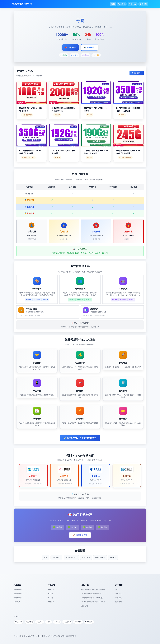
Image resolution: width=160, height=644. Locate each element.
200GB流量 (96, 622)
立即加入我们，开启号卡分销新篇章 (80, 438)
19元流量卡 (19, 622)
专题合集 (143, 4)
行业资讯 (122, 4)
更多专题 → (86, 606)
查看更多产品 (137, 73)
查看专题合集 (80, 535)
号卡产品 (133, 4)
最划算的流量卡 (71, 557)
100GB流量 (84, 622)
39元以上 (51, 602)
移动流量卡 (18, 598)
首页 (113, 4)
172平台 (113, 557)
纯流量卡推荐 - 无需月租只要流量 (93, 590)
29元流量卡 (72, 622)
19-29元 (50, 594)
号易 (46, 557)
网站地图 (118, 602)
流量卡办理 (86, 557)
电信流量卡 (18, 594)
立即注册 (70, 48)
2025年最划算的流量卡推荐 (91, 594)
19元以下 (51, 590)
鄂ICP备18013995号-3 (67, 637)
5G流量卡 (42, 622)
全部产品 (17, 602)
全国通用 (61, 622)
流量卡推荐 (56, 557)
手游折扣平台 (100, 557)
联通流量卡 (18, 590)
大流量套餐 (31, 622)
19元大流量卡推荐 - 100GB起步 (92, 598)
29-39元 (50, 598)
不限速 (52, 622)
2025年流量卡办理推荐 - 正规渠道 (93, 602)
